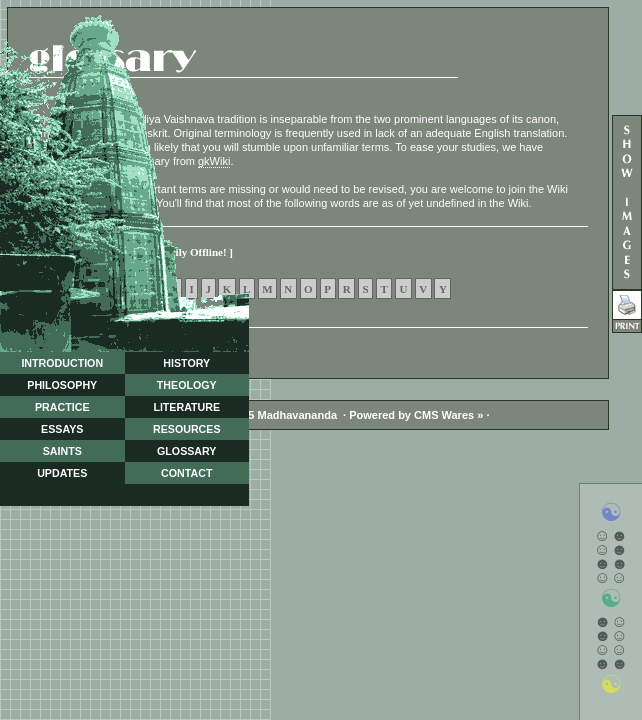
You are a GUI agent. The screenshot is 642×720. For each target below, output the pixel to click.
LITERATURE (186, 407)
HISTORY (186, 363)
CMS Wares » (448, 415)
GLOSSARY (186, 451)
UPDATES (62, 473)
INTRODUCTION (62, 363)
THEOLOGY (187, 385)
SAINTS (62, 451)
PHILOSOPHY (62, 385)
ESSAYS (62, 429)
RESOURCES (187, 429)
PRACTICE (62, 407)
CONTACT (186, 473)
